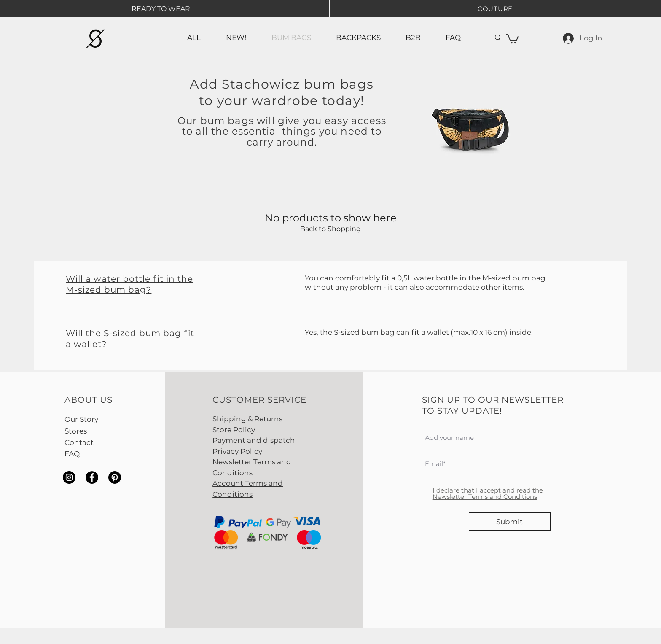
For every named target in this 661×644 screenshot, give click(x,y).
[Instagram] (69, 477)
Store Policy (234, 430)
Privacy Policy (237, 451)
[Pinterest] (115, 477)
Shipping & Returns (247, 419)
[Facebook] (92, 477)
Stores (76, 431)
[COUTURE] (495, 8)
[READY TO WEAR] (161, 8)
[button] (512, 38)
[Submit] (510, 521)
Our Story (81, 419)
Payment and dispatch (254, 440)
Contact (79, 442)
